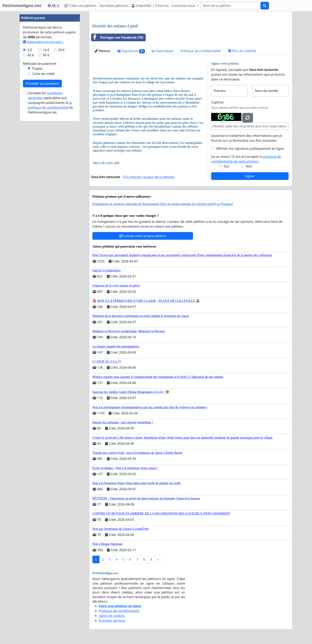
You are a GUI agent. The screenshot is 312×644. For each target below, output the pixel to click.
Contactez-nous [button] (184, 6)
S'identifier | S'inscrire (150, 6)
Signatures (131, 51)
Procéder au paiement (42, 84)
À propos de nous (112, 620)
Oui (227, 166)
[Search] (230, 6)
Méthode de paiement (40, 64)
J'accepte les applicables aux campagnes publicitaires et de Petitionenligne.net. (50, 103)
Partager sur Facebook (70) (117, 37)
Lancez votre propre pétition (143, 236)
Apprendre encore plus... (44, 42)
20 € (62, 50)
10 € (46, 50)
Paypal (37, 68)
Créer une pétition (80, 6)
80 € (46, 55)
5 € (30, 50)
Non (249, 166)
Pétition (102, 51)
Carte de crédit (43, 74)
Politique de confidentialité (201, 51)
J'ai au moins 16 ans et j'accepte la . (246, 159)
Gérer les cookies (112, 616)
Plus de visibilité (242, 51)
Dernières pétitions (114, 6)
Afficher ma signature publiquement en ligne (250, 149)
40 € (31, 55)
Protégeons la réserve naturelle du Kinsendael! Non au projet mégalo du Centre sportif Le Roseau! (163, 204)
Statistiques (163, 51)
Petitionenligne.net (22, 6)
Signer (250, 176)
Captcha (217, 102)
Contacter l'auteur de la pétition (149, 177)
